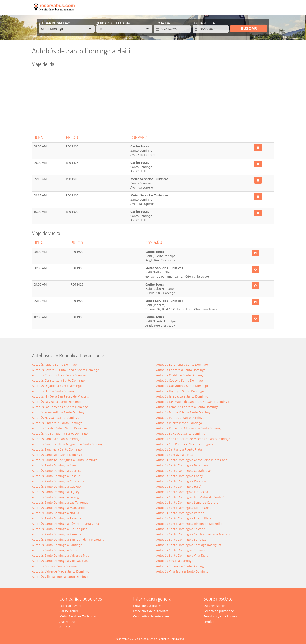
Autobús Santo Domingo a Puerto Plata (184, 518)
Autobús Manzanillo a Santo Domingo (59, 412)
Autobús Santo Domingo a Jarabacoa (182, 492)
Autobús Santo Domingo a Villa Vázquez (60, 561)
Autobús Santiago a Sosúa (175, 455)
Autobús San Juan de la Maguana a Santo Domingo (68, 444)
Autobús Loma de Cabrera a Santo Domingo (187, 407)
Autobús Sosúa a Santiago (175, 561)
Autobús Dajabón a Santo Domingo (57, 386)
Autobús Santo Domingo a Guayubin (58, 486)
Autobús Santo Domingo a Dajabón (181, 481)
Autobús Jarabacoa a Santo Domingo (182, 396)
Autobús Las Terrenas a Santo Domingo (60, 407)
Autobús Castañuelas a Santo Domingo (59, 375)
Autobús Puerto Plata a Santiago (179, 423)
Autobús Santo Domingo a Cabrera (57, 471)
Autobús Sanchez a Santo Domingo (57, 449)
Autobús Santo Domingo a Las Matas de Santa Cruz (193, 497)
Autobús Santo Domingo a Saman (57, 534)
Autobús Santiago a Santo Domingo (57, 455)
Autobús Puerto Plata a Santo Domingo (59, 428)
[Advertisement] (153, 101)
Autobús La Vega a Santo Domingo (56, 402)
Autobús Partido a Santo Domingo (180, 418)
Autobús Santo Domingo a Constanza (58, 481)
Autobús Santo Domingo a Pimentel (57, 518)
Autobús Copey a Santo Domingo (179, 380)
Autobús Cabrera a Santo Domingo (181, 370)
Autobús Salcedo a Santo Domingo (181, 433)
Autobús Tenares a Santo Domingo (181, 566)
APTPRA (65, 627)
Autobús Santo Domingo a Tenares (181, 550)
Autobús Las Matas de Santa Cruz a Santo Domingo (193, 402)
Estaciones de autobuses (151, 611)
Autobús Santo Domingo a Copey (179, 476)
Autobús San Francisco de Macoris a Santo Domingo (193, 439)
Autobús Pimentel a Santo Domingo (57, 423)
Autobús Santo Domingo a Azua (54, 465)
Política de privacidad (219, 611)
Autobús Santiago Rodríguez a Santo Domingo (65, 460)
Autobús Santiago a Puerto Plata (179, 449)
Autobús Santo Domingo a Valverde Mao (60, 555)
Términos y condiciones (220, 616)
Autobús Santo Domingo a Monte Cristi (184, 508)
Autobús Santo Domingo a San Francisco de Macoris (193, 534)
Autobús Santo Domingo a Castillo (56, 476)
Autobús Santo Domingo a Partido (180, 513)
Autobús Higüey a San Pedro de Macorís (60, 396)
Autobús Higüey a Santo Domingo (180, 391)
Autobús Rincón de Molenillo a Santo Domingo (189, 428)
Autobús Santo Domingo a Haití (178, 486)
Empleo (209, 622)
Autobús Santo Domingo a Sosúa (55, 550)
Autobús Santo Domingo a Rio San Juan (60, 529)
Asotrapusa (68, 622)
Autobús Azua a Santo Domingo (54, 365)
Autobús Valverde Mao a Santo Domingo (60, 571)
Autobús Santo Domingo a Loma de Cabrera (187, 502)
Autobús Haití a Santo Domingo (54, 391)
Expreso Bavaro (70, 606)
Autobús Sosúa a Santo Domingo (55, 566)
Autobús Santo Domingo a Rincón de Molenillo (189, 524)
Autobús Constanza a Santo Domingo (58, 380)
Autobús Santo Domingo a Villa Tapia (182, 555)
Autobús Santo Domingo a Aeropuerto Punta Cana (192, 460)
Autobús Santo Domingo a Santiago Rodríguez (189, 545)
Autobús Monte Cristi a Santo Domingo (184, 412)
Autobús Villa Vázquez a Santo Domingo (60, 577)
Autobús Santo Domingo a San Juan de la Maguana (68, 540)
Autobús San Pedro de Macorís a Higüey (185, 444)
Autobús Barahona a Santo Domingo (182, 365)
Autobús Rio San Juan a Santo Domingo (60, 433)
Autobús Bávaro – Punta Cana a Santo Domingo (65, 370)
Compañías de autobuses (151, 616)
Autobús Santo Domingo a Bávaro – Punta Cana (65, 524)
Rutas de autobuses (147, 606)
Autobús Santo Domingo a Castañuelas (184, 471)
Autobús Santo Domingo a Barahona (182, 465)
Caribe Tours (69, 611)
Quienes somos (215, 606)
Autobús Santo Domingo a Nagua (55, 513)
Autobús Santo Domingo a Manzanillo (59, 508)
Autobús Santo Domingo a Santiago (57, 545)
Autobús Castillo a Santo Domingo (180, 375)
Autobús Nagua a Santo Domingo (55, 418)
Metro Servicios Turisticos (78, 616)
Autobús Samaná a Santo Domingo (57, 439)
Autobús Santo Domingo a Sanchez (181, 540)
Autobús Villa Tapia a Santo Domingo (182, 571)
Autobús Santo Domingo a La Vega (56, 497)
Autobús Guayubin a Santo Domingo (182, 386)
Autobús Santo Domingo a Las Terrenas (60, 502)
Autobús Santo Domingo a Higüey (56, 492)
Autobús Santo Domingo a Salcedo (181, 529)
